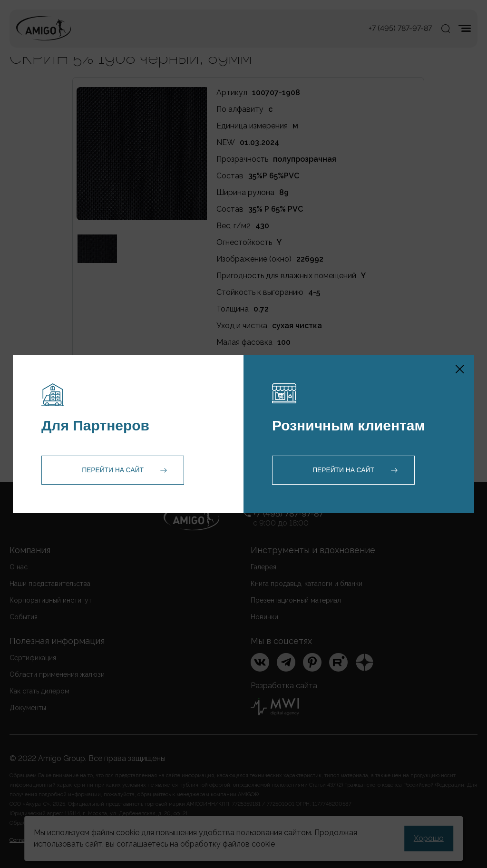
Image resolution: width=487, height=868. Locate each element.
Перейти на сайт (113, 470)
